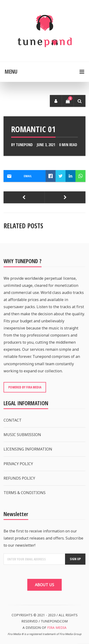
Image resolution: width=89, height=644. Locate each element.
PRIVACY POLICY (18, 464)
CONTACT (13, 420)
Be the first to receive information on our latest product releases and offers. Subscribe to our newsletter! (43, 538)
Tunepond (24, 145)
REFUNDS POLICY (19, 478)
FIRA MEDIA (57, 628)
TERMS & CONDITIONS (25, 493)
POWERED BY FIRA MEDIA (25, 387)
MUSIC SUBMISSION (22, 435)
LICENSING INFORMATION (28, 449)
